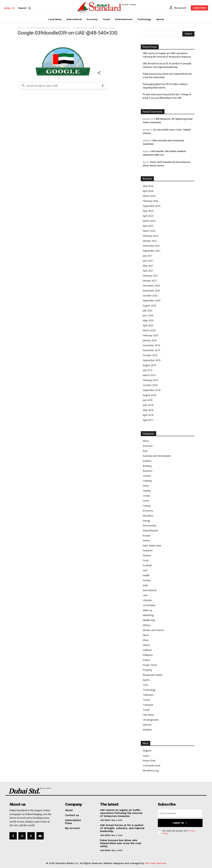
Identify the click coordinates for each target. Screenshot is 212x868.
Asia (145, 451)
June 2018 (148, 405)
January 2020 (150, 340)
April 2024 (148, 216)
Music (146, 635)
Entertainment (150, 531)
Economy (148, 511)
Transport (148, 705)
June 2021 (148, 261)
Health (146, 575)
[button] (25, 8)
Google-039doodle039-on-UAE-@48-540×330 (48, 28)
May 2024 (148, 211)
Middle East (149, 620)
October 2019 (150, 355)
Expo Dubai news (152, 545)
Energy (146, 521)
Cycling (146, 506)
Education (148, 516)
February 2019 (150, 380)
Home (20, 28)
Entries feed (149, 761)
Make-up (147, 610)
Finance (147, 555)
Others (146, 645)
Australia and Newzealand (157, 456)
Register (147, 751)
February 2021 (150, 276)
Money (146, 625)
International (150, 590)
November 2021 (151, 246)
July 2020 (148, 310)
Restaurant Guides (153, 675)
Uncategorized (151, 720)
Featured (148, 550)
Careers (147, 476)
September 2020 (152, 300)
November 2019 (151, 350)
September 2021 (152, 251)
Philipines (148, 655)
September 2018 (152, 390)
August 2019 (149, 365)
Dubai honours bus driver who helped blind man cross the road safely (167, 76)
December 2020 (151, 286)
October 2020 (150, 296)
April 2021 (148, 271)
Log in (146, 756)
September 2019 (152, 360)
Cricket (146, 496)
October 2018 (150, 385)
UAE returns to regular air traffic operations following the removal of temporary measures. (167, 55)
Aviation (147, 461)
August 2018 (149, 395)
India (145, 585)
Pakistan (147, 650)
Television (148, 695)
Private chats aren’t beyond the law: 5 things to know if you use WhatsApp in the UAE (167, 96)
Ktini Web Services (155, 863)
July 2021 (148, 256)
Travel (146, 710)
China (146, 486)
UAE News (148, 715)
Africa (146, 441)
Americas (148, 446)
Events (146, 540)
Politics (147, 660)
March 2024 (149, 221)
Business (148, 471)
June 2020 (148, 315)
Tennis (146, 700)
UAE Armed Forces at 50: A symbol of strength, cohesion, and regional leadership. (167, 65)
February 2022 (150, 236)
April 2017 (148, 420)
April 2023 (148, 226)
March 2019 (149, 375)
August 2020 (149, 305)
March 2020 (149, 330)
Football (147, 565)
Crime (146, 501)
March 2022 (149, 231)
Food (146, 560)
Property (147, 670)
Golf (145, 570)
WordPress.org (151, 770)
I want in (180, 823)
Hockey (147, 580)
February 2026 (150, 201)
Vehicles (147, 725)
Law (145, 595)
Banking (147, 466)
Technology (149, 690)
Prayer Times (150, 665)
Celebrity (147, 481)
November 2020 (151, 291)
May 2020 (148, 320)
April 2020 (148, 325)
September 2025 (152, 206)
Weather (147, 730)
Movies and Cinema (153, 630)
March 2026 (149, 196)
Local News (149, 605)
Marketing (148, 615)
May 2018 (148, 410)
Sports (146, 680)
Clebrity (147, 491)
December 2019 (151, 345)
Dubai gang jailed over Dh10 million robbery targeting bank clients (165, 86)
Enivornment (150, 526)
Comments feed (151, 766)
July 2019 (148, 370)
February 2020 (150, 335)
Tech (145, 685)
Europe (147, 535)
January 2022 (150, 241)
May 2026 (148, 186)
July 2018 (148, 400)
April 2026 (148, 191)
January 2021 (150, 281)
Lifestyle (147, 600)
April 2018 (148, 415)
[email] (180, 813)
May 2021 (148, 266)
